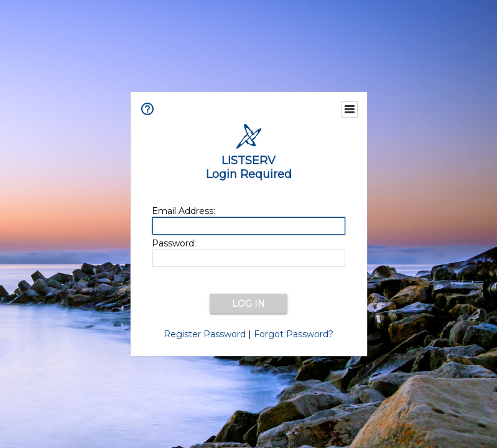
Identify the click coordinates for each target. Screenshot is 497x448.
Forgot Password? (294, 334)
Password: (174, 243)
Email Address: (183, 211)
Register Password (205, 334)
